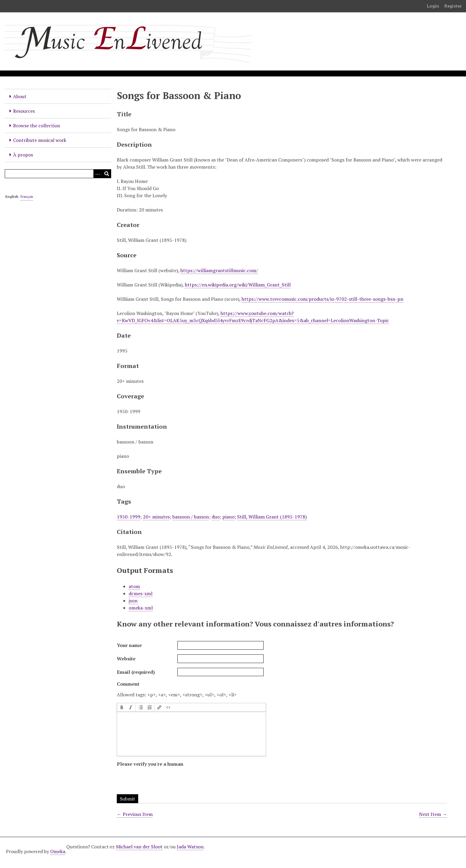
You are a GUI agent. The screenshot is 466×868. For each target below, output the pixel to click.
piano (228, 517)
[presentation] (122, 707)
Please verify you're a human (150, 764)
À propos (23, 155)
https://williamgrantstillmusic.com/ (219, 270)
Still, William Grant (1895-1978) (272, 517)
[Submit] (107, 174)
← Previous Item (135, 814)
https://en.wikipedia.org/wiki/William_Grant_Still (238, 285)
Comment (128, 684)
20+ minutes (156, 517)
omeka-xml (141, 608)
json (133, 601)
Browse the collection (37, 126)
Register (453, 6)
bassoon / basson (191, 517)
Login (433, 6)
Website (126, 659)
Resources (24, 111)
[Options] (98, 174)
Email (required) (136, 672)
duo (216, 517)
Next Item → (433, 814)
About (20, 96)
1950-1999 (129, 517)
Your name (129, 645)
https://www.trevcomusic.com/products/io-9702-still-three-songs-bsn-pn (322, 299)
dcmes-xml (141, 593)
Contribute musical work (40, 140)
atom (134, 586)
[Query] (58, 174)
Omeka (58, 851)
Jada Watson (190, 847)
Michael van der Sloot (139, 847)
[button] (122, 707)
